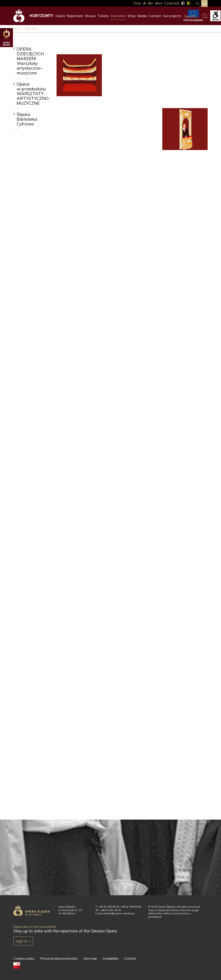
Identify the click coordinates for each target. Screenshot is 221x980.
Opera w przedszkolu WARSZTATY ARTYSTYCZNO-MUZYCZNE (33, 94)
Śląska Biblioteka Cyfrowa (27, 119)
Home (17, 29)
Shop (132, 16)
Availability (111, 958)
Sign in (22, 941)
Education (118, 16)
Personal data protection (59, 958)
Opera (60, 16)
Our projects (172, 16)
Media (142, 16)
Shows (90, 16)
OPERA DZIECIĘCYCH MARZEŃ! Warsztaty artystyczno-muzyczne (30, 61)
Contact (155, 16)
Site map (90, 958)
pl (198, 4)
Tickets (103, 16)
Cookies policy (24, 958)
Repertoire (75, 16)
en (204, 4)
